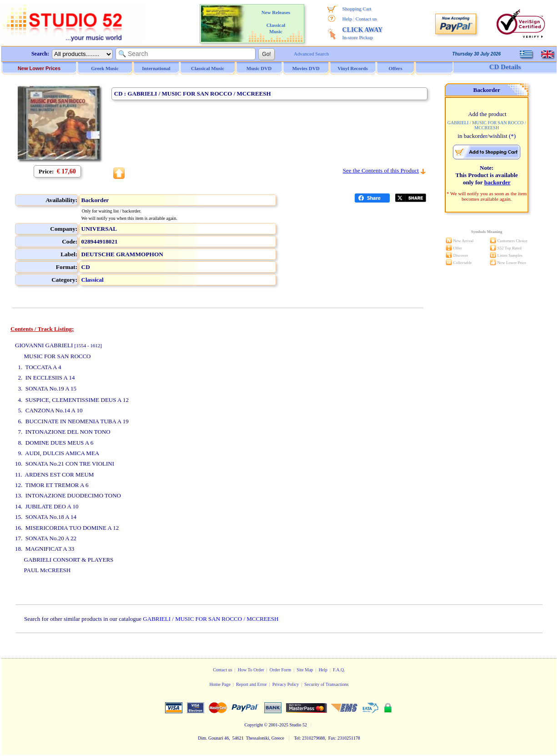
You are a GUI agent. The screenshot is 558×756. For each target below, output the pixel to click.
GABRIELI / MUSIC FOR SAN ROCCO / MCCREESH (211, 619)
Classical (93, 280)
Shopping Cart (357, 9)
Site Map (305, 670)
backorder (498, 182)
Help (347, 19)
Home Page (220, 684)
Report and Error (251, 684)
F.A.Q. (339, 670)
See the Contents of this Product (381, 170)
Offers (396, 68)
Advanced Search (311, 54)
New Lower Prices (39, 68)
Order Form (281, 670)
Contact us (366, 19)
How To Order (251, 670)
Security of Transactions (326, 684)
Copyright (254, 725)
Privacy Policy (286, 684)
